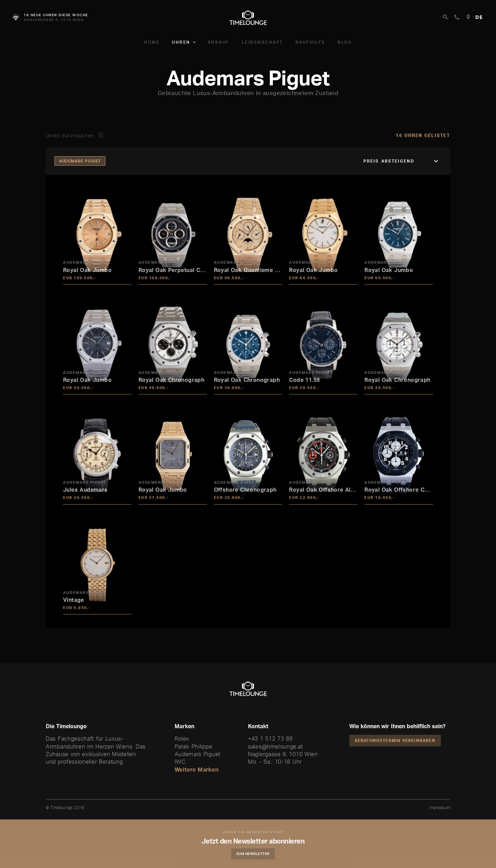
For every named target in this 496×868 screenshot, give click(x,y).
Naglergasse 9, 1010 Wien (283, 754)
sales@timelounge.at (275, 746)
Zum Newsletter (253, 854)
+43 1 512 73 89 (270, 739)
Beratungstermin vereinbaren (395, 740)
